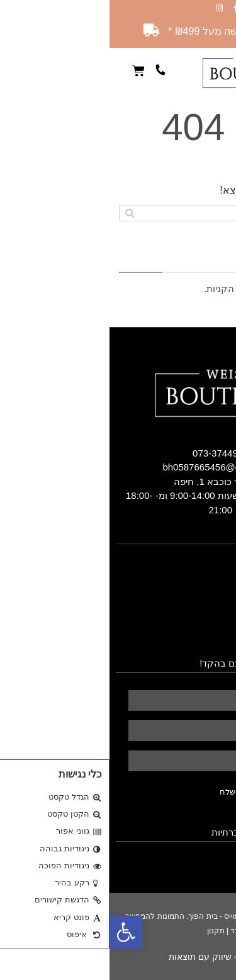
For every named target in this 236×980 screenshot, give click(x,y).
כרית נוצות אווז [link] (202, 597)
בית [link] (223, 556)
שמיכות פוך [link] (205, 583)
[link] (16, 932)
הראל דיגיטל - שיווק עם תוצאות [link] (118, 957)
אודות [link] (219, 569)
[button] (227, 73)
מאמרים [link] (214, 625)
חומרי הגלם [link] (208, 611)
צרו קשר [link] (213, 639)
